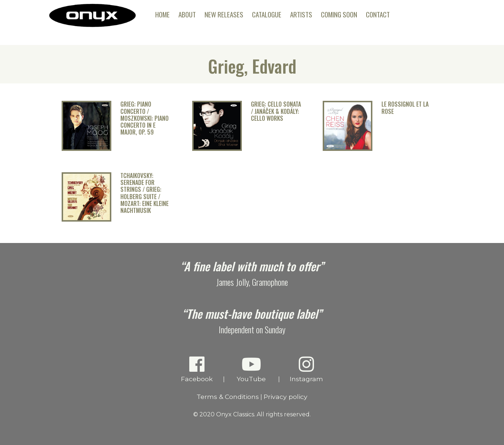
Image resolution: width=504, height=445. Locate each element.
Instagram (307, 369)
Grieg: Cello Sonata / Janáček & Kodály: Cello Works (276, 111)
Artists (301, 14)
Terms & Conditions (228, 397)
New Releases (224, 14)
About (187, 14)
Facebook (197, 369)
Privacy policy (286, 397)
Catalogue (267, 14)
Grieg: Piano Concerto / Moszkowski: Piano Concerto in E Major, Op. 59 (144, 118)
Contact (378, 14)
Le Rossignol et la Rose (405, 108)
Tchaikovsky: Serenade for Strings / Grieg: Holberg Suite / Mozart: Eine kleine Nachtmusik (144, 193)
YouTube (251, 369)
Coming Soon (339, 14)
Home (162, 14)
